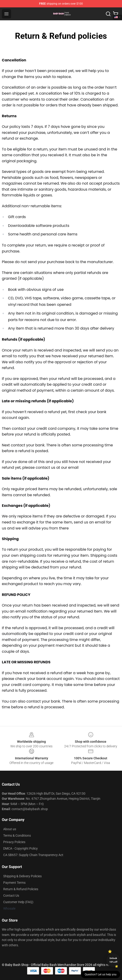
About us (10, 829)
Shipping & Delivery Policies (22, 876)
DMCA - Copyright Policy (20, 848)
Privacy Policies (14, 842)
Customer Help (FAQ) (18, 902)
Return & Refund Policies (21, 889)
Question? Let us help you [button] (101, 974)
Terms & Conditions (17, 836)
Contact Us (11, 896)
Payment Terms (14, 883)
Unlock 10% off (113, 960)
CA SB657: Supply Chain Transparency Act (33, 855)
